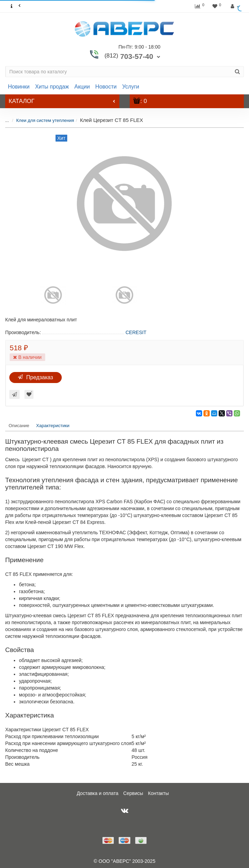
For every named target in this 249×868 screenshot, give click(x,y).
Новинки (19, 87)
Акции (82, 87)
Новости (106, 87)
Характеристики (53, 426)
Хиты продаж (52, 87)
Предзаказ (36, 377)
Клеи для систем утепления (45, 120)
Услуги (131, 87)
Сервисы (133, 793)
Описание (19, 426)
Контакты (158, 793)
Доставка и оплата (97, 793)
